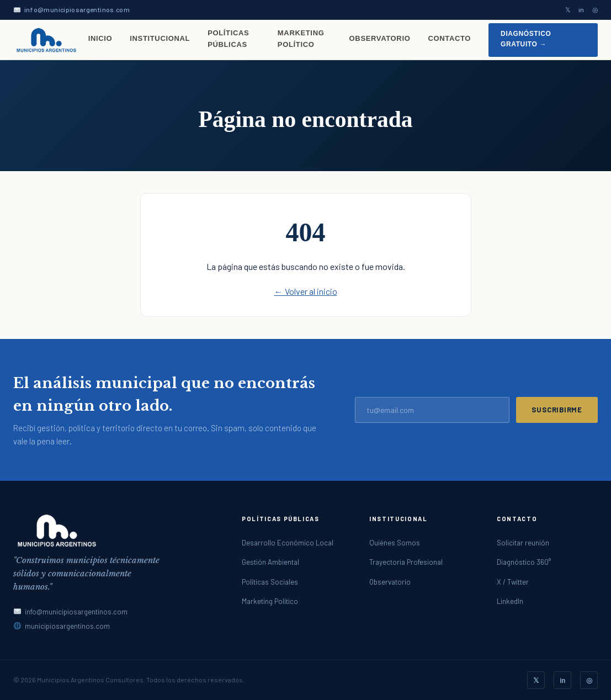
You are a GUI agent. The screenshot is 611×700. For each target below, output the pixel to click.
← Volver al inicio (306, 291)
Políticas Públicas (228, 39)
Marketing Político (301, 39)
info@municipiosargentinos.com (77, 9)
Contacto (449, 38)
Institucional (160, 38)
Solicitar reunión (523, 543)
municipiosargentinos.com (67, 626)
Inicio (100, 38)
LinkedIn (510, 601)
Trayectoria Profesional (406, 562)
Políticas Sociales (270, 582)
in (581, 9)
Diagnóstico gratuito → (526, 39)
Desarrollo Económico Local (288, 543)
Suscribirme (557, 410)
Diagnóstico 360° (524, 562)
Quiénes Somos (395, 543)
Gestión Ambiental (270, 562)
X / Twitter (513, 582)
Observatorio (380, 38)
